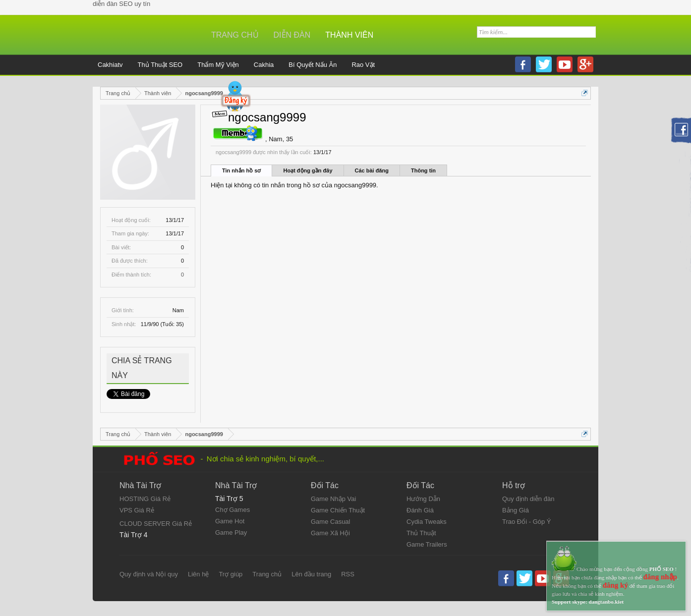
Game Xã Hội (330, 533)
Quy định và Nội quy (149, 574)
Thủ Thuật (421, 533)
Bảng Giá (516, 510)
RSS (348, 574)
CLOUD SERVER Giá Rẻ (156, 524)
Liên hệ (198, 574)
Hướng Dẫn (423, 499)
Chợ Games (232, 510)
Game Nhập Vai (333, 499)
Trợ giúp (230, 574)
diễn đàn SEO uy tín (121, 4)
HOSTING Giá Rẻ (145, 499)
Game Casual (330, 522)
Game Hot (230, 521)
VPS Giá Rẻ (137, 510)
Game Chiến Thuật (338, 510)
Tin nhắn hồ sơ (241, 170)
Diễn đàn (292, 35)
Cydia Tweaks (427, 522)
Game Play (231, 532)
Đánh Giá (420, 510)
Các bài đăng (372, 170)
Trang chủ (235, 35)
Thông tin (423, 170)
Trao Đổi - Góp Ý (527, 522)
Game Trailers (427, 544)
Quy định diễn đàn (528, 499)
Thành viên (349, 35)
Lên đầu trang (311, 574)
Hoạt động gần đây (308, 170)
